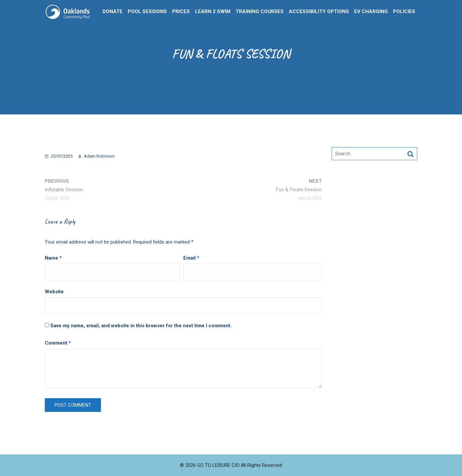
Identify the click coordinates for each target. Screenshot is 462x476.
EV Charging (371, 11)
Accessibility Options (319, 11)
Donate (113, 11)
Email (191, 258)
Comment (58, 343)
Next (299, 190)
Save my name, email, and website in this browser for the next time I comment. (141, 326)
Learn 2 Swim (213, 11)
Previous (64, 190)
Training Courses (260, 11)
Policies (404, 11)
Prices (181, 11)
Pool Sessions (147, 11)
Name (53, 258)
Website (54, 292)
